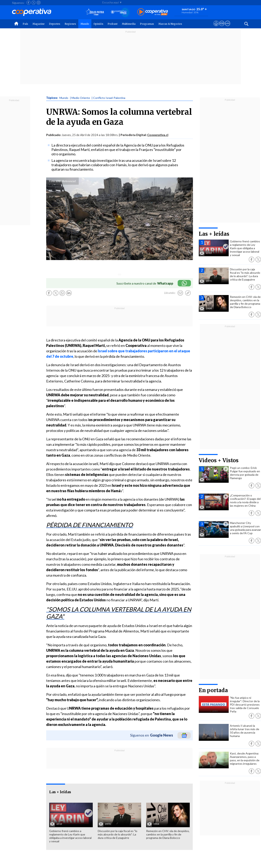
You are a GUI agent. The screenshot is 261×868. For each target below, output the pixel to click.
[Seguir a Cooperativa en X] (34, 3)
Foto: (52, 181)
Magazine (39, 24)
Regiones (70, 24)
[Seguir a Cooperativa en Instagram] (39, 3)
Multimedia (129, 24)
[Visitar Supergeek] (228, 27)
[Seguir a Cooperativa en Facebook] (29, 3)
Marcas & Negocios (170, 24)
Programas (147, 24)
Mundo (85, 24)
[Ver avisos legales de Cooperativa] (216, 27)
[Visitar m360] (222, 27)
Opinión (98, 24)
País (25, 24)
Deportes (55, 24)
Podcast (113, 24)
